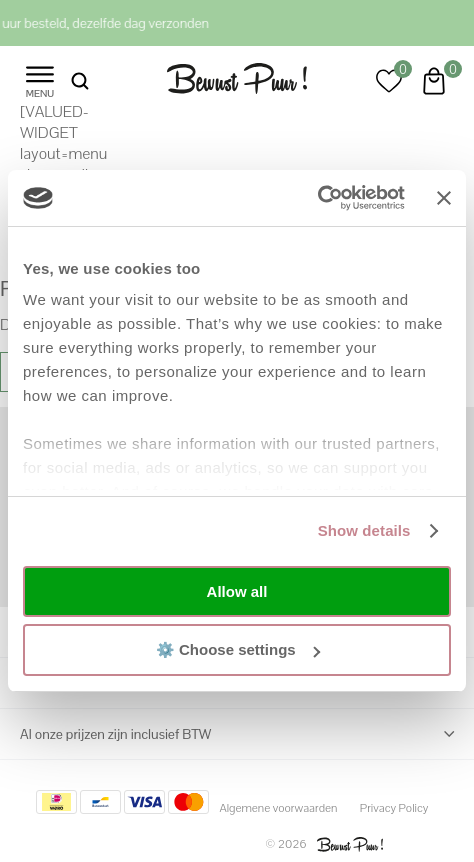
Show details (364, 530)
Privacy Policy (394, 808)
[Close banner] (444, 198)
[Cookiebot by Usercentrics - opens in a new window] (317, 198)
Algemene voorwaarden (278, 808)
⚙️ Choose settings (238, 649)
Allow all (237, 591)
